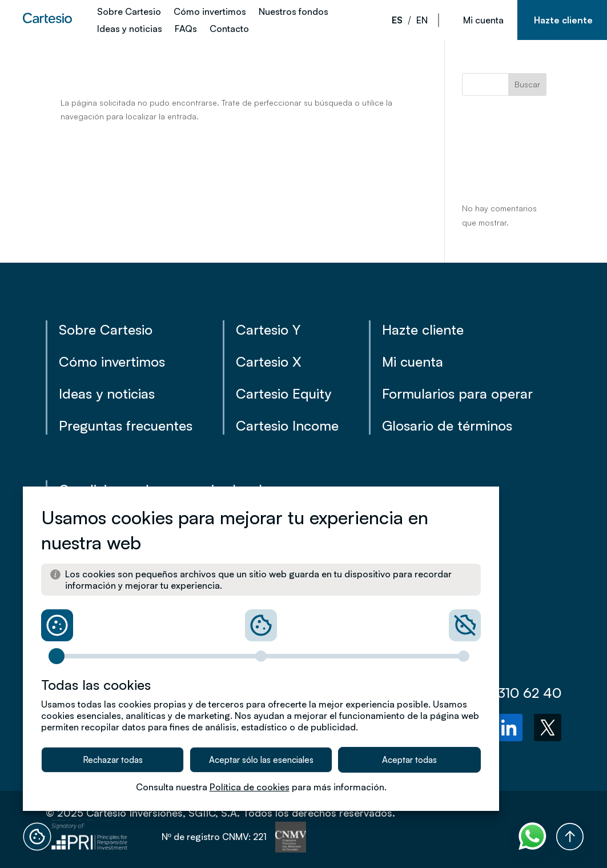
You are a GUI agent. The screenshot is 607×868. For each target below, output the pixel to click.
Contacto (229, 29)
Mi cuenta (483, 20)
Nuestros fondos (294, 12)
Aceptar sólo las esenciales (261, 760)
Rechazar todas (113, 760)
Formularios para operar (457, 393)
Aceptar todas (409, 760)
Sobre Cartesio (129, 12)
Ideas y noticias (130, 29)
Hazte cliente (563, 20)
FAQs (186, 29)
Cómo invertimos (210, 12)
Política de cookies (250, 787)
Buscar (527, 84)
